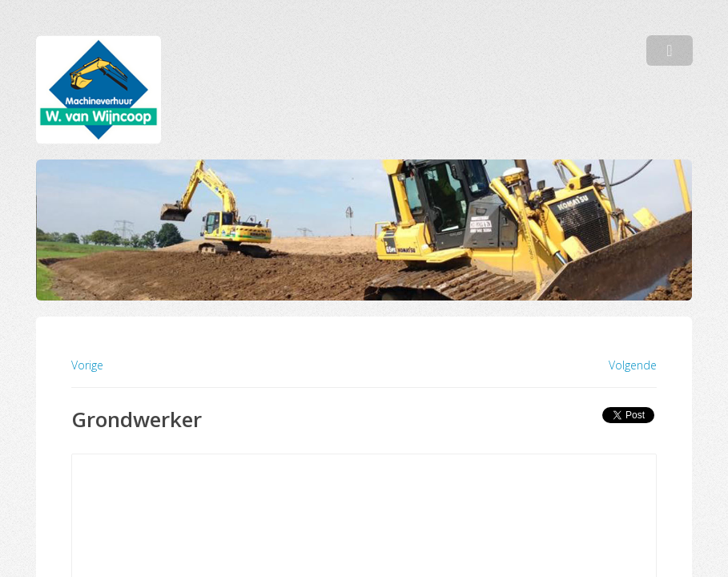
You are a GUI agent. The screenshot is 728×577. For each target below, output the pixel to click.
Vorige (87, 365)
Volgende (633, 365)
